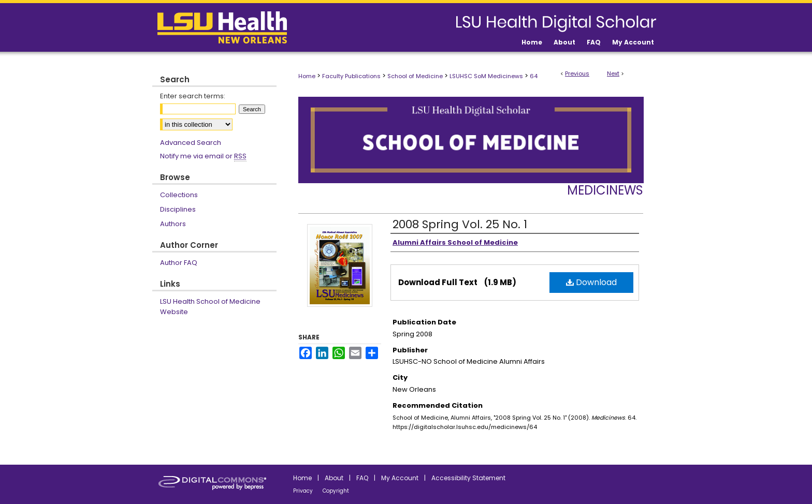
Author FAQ (179, 263)
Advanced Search (191, 143)
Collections (179, 195)
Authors (173, 224)
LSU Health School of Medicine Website (210, 307)
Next (613, 73)
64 (534, 76)
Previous (577, 73)
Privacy (303, 491)
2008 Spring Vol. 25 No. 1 (460, 224)
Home (307, 76)
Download (591, 282)
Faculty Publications (351, 76)
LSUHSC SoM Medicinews (486, 76)
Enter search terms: (193, 96)
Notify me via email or (203, 156)
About (334, 478)
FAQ (362, 478)
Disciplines (178, 209)
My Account (400, 478)
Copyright (336, 491)
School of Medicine (415, 76)
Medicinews (605, 190)
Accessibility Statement (468, 478)
